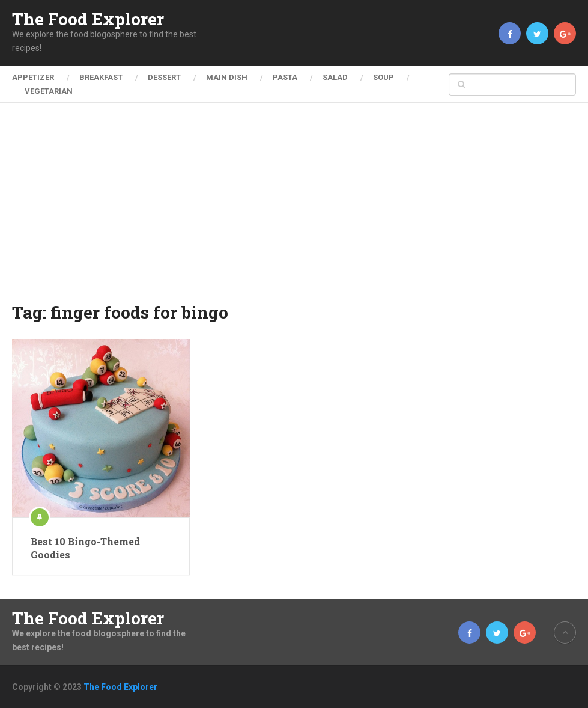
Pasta (285, 77)
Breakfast (101, 77)
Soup (383, 77)
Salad (335, 77)
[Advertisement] (294, 210)
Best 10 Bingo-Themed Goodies (85, 548)
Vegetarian (49, 91)
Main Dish (227, 77)
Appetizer (33, 77)
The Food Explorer (88, 19)
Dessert (164, 77)
